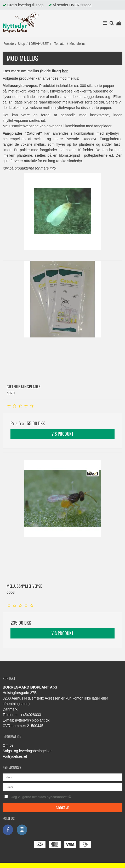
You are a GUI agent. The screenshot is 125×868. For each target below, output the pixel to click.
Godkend (62, 808)
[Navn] (62, 777)
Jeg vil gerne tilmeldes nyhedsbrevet (53, 796)
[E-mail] (62, 787)
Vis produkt (62, 434)
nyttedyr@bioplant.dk (32, 720)
